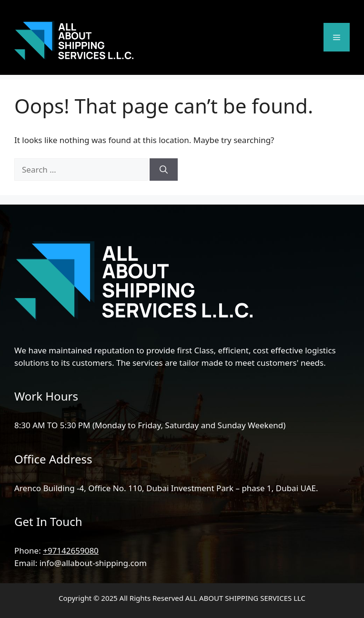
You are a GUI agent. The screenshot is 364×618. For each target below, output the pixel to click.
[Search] (164, 170)
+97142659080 (71, 551)
